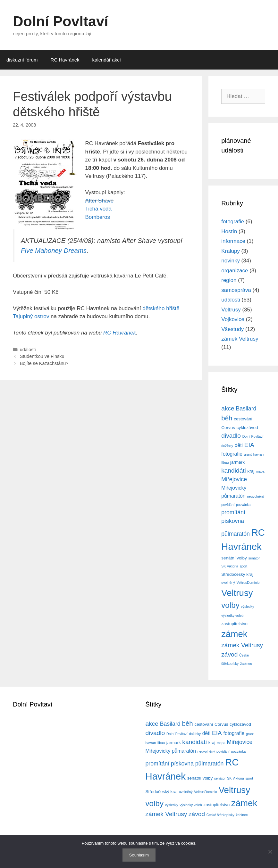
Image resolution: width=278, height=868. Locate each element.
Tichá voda (99, 209)
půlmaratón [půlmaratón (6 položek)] (236, 534)
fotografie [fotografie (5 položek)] (232, 454)
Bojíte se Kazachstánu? (44, 363)
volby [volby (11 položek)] (230, 605)
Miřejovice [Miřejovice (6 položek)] (234, 479)
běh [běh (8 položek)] (227, 418)
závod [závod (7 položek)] (229, 654)
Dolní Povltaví (61, 21)
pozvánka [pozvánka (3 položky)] (243, 505)
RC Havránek (65, 60)
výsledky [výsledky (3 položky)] (248, 607)
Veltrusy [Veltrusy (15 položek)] (237, 593)
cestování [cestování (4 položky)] (243, 419)
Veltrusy (231, 310)
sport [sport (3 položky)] (244, 566)
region (229, 280)
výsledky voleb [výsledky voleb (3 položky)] (232, 616)
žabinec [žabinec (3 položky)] (246, 664)
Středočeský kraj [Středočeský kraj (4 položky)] (237, 574)
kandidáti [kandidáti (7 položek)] (234, 471)
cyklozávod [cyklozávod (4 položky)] (247, 428)
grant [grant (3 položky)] (248, 454)
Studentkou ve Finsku (42, 356)
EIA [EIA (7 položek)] (249, 445)
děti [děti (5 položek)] (239, 445)
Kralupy (231, 251)
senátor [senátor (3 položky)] (254, 558)
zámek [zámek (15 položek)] (234, 634)
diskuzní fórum (22, 60)
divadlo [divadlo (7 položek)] (231, 436)
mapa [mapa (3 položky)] (260, 471)
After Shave (100, 201)
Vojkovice (233, 319)
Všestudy (232, 329)
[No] (270, 852)
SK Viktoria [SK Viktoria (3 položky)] (230, 566)
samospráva (236, 290)
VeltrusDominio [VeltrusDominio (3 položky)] (248, 583)
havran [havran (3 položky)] (259, 454)
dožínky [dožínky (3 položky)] (227, 446)
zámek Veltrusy (240, 339)
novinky (231, 261)
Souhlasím (139, 855)
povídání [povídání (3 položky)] (228, 505)
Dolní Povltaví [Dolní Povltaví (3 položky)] (253, 436)
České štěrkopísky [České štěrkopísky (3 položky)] (220, 815)
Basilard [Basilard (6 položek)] (246, 409)
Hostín (229, 231)
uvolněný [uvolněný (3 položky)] (228, 583)
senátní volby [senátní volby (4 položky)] (234, 558)
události (28, 350)
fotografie (233, 222)
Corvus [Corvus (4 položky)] (228, 428)
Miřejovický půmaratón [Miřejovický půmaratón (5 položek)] (171, 751)
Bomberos (98, 217)
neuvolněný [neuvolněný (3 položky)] (256, 496)
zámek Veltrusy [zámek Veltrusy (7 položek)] (242, 645)
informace (233, 241)
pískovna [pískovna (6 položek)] (233, 521)
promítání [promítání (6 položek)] (233, 512)
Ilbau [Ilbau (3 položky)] (225, 462)
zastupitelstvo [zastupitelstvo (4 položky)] (234, 624)
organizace (235, 271)
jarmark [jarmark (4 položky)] (237, 462)
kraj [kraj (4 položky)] (251, 471)
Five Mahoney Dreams (54, 251)
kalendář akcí (107, 60)
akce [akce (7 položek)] (228, 408)
